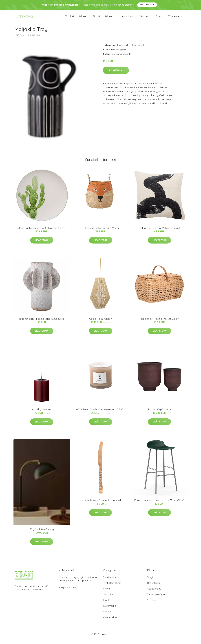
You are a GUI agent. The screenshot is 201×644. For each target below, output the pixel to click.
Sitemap (151, 604)
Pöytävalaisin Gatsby (42, 534)
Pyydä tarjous (147, 5)
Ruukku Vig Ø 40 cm (159, 414)
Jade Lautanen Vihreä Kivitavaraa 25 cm (42, 232)
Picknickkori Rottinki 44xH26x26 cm (159, 323)
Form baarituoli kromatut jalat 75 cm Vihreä (159, 505)
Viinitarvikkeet (110, 622)
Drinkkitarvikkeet (76, 18)
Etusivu (18, 39)
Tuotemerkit (176, 18)
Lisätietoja (116, 75)
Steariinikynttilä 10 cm (42, 414)
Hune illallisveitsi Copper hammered (101, 505)
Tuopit (106, 604)
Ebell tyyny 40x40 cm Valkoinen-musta (159, 232)
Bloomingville (138, 49)
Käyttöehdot (154, 593)
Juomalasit (126, 18)
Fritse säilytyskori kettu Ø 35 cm (101, 232)
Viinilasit (144, 18)
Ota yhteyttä (154, 587)
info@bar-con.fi (67, 592)
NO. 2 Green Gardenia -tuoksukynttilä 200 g (100, 414)
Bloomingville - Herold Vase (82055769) (42, 323)
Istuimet (107, 593)
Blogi (159, 18)
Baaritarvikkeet (103, 18)
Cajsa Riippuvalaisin (101, 323)
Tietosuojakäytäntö (158, 599)
